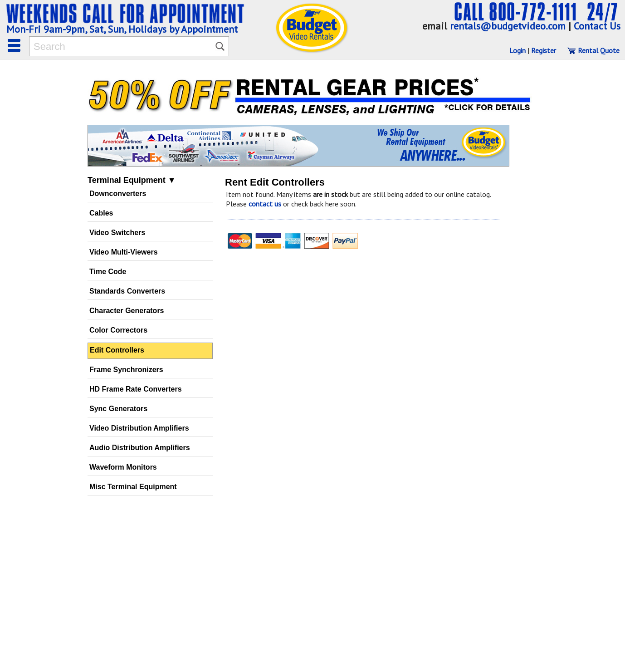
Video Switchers (117, 233)
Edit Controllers (117, 350)
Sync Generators (118, 409)
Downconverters (118, 194)
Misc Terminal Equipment (133, 487)
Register (544, 50)
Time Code (108, 272)
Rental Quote (593, 50)
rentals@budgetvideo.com (508, 26)
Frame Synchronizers (126, 370)
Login (518, 50)
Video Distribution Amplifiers (139, 428)
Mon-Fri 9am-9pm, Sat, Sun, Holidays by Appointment (122, 29)
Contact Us (597, 26)
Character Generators (127, 311)
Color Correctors (118, 330)
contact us (265, 204)
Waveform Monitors (123, 467)
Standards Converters (127, 291)
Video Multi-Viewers (124, 252)
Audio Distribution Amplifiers (140, 448)
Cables (101, 213)
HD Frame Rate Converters (136, 389)
